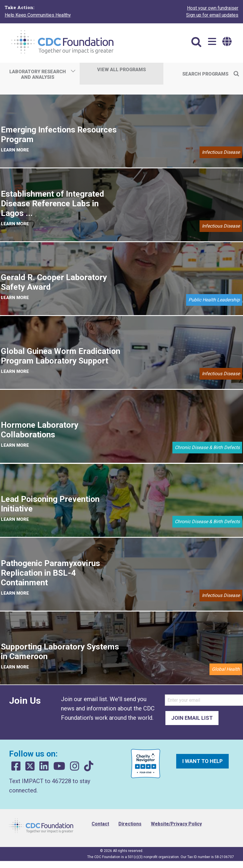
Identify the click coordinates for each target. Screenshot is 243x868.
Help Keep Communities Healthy (38, 15)
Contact (100, 824)
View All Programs (121, 70)
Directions (130, 824)
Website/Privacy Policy (176, 824)
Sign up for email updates (212, 15)
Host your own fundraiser (213, 8)
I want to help (202, 761)
